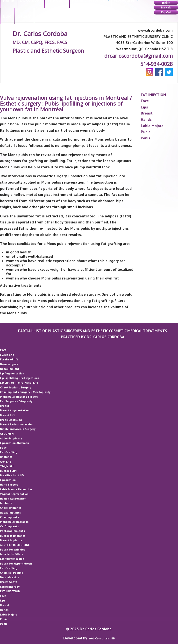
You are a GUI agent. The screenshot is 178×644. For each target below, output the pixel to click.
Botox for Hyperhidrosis (16, 563)
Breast (147, 113)
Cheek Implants (11, 508)
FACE (3, 350)
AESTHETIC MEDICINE (15, 545)
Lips (144, 107)
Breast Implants (11, 540)
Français (166, 7)
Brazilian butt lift (12, 475)
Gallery (24, 16)
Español (166, 12)
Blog (7, 16)
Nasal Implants (10, 512)
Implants (6, 457)
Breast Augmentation (15, 410)
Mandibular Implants (14, 522)
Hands (146, 119)
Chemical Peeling (12, 573)
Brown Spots (9, 582)
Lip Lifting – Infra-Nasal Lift (19, 383)
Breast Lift (7, 415)
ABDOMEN (7, 433)
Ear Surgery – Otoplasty (16, 401)
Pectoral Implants (12, 531)
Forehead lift (9, 359)
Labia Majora (152, 126)
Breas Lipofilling (11, 420)
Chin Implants (9, 517)
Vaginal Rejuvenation (14, 494)
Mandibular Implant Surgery (19, 397)
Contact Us (47, 16)
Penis (146, 138)
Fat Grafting (9, 452)
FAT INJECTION (153, 95)
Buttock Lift (8, 471)
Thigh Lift (7, 466)
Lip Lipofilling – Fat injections (20, 378)
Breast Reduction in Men (17, 424)
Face (145, 101)
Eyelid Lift (7, 355)
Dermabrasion (10, 577)
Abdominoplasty (11, 438)
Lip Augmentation (12, 373)
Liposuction (8, 480)
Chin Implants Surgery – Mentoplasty (25, 392)
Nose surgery (9, 364)
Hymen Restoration (13, 498)
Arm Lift (6, 462)
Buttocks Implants (13, 536)
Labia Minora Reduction (16, 489)
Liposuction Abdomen (14, 443)
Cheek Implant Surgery (16, 387)
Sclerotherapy (10, 587)
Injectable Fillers (12, 554)
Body (3, 447)
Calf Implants (9, 526)
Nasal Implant (10, 369)
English (166, 3)
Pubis (146, 132)
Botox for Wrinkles (13, 549)
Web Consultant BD (102, 638)
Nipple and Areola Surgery (18, 429)
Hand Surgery (9, 484)
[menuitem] (7, 16)
